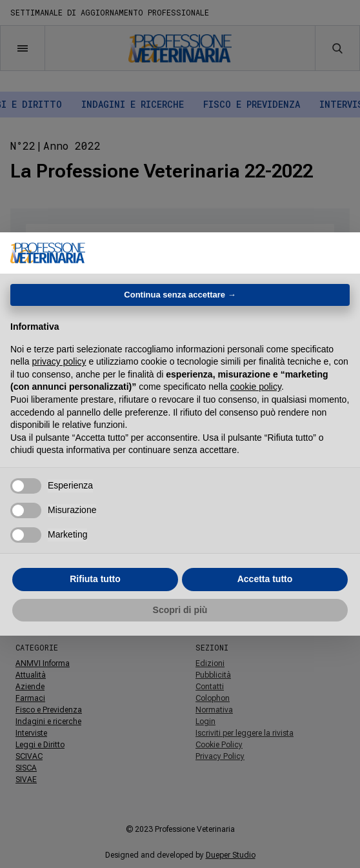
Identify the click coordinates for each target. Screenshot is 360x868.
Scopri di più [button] (180, 610)
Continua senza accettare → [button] (180, 295)
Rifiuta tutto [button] (95, 579)
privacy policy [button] (59, 361)
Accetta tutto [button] (265, 579)
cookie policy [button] (256, 387)
